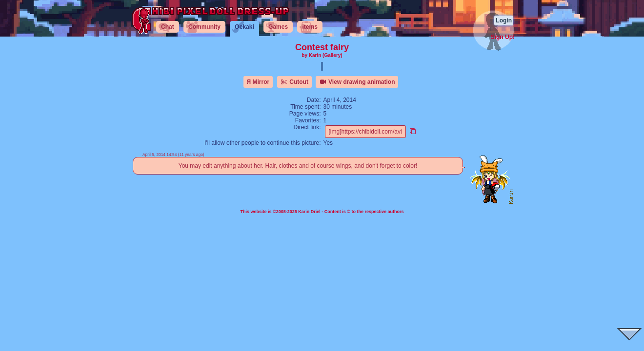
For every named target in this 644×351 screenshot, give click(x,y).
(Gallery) (332, 55)
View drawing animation (357, 82)
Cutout (294, 82)
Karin (315, 55)
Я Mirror (258, 82)
